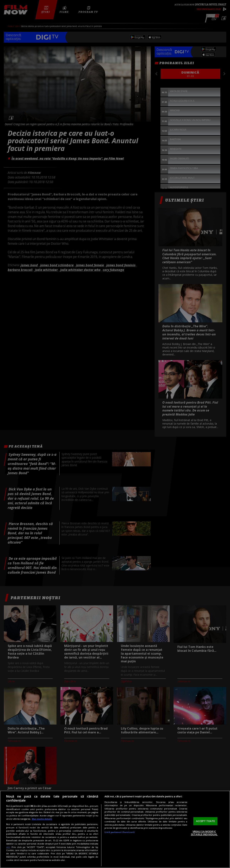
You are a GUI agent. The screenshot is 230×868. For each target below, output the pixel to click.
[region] (115, 829)
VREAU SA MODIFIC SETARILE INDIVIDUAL (204, 833)
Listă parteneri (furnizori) (120, 832)
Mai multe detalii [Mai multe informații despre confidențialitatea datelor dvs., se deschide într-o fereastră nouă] (42, 819)
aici (8, 847)
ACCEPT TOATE (206, 821)
